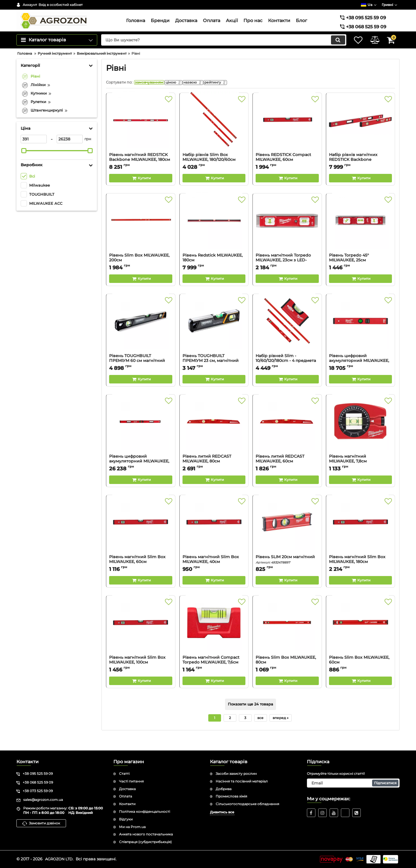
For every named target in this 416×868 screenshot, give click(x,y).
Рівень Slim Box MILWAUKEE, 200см (141, 273)
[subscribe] (353, 783)
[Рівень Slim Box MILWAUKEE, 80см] (287, 640)
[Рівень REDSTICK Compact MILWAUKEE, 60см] (287, 137)
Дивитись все (222, 812)
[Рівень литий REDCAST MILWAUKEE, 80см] (214, 439)
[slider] (24, 162)
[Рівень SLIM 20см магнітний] (287, 539)
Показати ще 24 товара (251, 717)
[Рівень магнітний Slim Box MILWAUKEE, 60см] (141, 539)
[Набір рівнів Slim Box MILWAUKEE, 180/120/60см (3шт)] (214, 137)
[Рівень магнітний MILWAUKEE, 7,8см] (361, 439)
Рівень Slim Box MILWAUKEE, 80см (287, 675)
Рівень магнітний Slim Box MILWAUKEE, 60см (141, 575)
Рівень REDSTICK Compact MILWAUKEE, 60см (287, 173)
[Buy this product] (141, 191)
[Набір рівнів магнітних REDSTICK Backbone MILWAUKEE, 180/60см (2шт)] (361, 137)
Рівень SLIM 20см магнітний (287, 572)
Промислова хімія (231, 796)
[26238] (70, 151)
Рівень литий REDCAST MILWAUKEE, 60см (287, 474)
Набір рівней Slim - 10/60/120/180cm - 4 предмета (287, 374)
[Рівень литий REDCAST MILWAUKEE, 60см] (287, 439)
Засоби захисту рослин (236, 774)
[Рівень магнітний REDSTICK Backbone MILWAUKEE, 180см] (141, 137)
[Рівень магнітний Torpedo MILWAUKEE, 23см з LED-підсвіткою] (287, 238)
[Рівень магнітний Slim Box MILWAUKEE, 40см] (214, 539)
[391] (34, 151)
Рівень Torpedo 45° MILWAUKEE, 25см (361, 273)
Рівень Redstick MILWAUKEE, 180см (214, 273)
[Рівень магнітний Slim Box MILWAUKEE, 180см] (361, 539)
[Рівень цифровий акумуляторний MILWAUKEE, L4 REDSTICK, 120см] (141, 439)
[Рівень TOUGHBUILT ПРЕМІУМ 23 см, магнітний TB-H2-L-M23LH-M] (214, 338)
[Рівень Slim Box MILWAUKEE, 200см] (141, 238)
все (260, 731)
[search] (219, 52)
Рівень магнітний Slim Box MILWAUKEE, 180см (361, 575)
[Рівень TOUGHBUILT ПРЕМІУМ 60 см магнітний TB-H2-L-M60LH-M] (141, 338)
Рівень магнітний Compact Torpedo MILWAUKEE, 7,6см (214, 675)
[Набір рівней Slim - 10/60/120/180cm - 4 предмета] (287, 338)
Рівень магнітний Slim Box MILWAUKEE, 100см (141, 675)
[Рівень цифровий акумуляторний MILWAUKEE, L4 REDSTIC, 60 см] (361, 338)
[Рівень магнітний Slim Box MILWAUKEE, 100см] (141, 640)
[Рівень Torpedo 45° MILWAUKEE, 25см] (361, 238)
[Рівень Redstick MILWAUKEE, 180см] (214, 238)
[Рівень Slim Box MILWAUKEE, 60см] (361, 640)
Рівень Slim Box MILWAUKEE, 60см (361, 675)
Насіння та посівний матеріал (242, 781)
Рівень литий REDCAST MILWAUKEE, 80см (214, 474)
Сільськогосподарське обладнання (247, 804)
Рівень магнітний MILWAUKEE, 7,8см (361, 474)
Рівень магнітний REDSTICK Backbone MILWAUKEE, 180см (141, 173)
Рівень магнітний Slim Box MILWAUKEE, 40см (214, 575)
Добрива (224, 789)
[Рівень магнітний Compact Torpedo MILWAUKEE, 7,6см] (214, 640)
